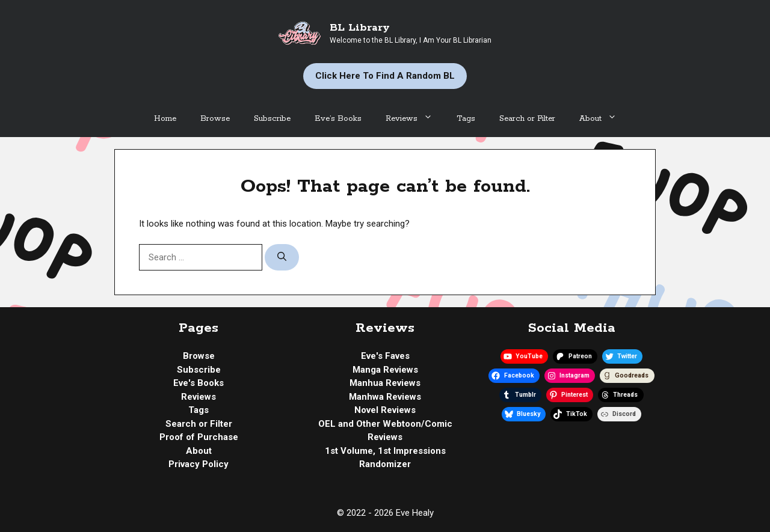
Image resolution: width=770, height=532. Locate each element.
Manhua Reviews (385, 383)
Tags (466, 119)
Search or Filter (527, 119)
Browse (215, 119)
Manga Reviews (385, 370)
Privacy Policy (199, 464)
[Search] (282, 258)
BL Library (360, 28)
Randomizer (385, 464)
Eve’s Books (338, 119)
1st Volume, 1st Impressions (385, 451)
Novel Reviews (385, 410)
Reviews (415, 119)
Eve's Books (199, 383)
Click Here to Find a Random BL (385, 76)
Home (165, 119)
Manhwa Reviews (385, 397)
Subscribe (272, 119)
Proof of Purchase (199, 437)
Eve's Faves (385, 356)
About (604, 119)
